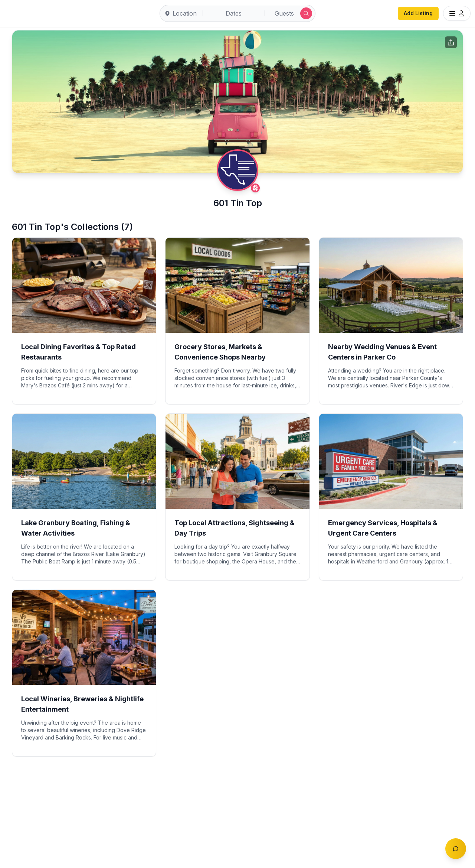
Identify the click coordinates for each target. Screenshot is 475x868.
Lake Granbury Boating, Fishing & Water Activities (76, 528)
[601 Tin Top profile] (237, 170)
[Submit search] (306, 13)
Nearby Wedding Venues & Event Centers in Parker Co (382, 352)
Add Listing (418, 13)
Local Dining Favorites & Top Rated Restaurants (78, 352)
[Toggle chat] (456, 849)
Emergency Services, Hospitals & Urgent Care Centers (383, 528)
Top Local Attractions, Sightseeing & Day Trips (235, 528)
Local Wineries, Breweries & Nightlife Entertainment (82, 704)
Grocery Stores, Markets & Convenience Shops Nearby (220, 352)
